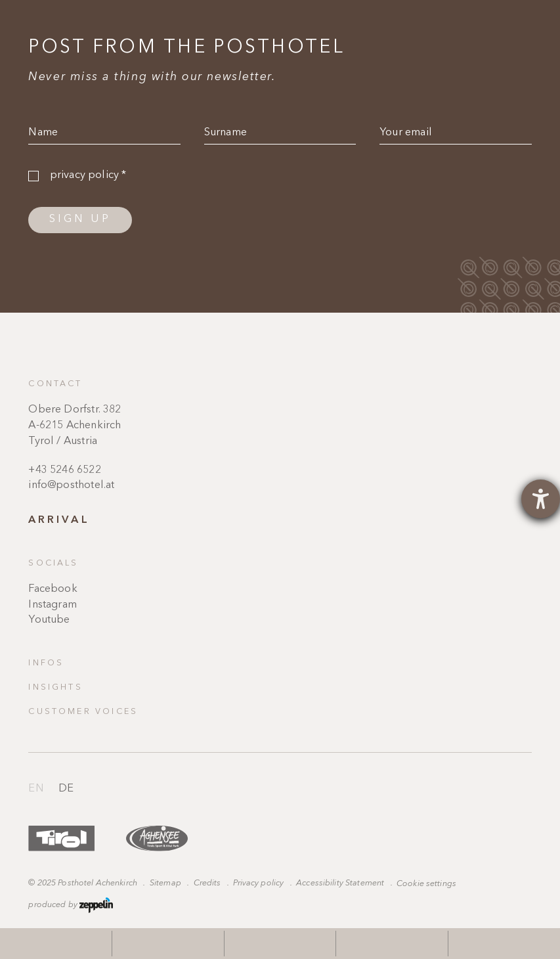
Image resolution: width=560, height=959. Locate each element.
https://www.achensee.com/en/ (157, 838)
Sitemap (166, 883)
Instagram (53, 605)
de (66, 789)
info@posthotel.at (71, 485)
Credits (208, 883)
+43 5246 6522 (64, 470)
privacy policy (88, 175)
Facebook (53, 589)
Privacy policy (259, 883)
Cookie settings (426, 884)
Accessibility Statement (341, 883)
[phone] (280, 944)
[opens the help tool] (541, 499)
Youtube (49, 620)
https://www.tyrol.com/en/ (61, 838)
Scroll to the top (516, 707)
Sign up (80, 219)
